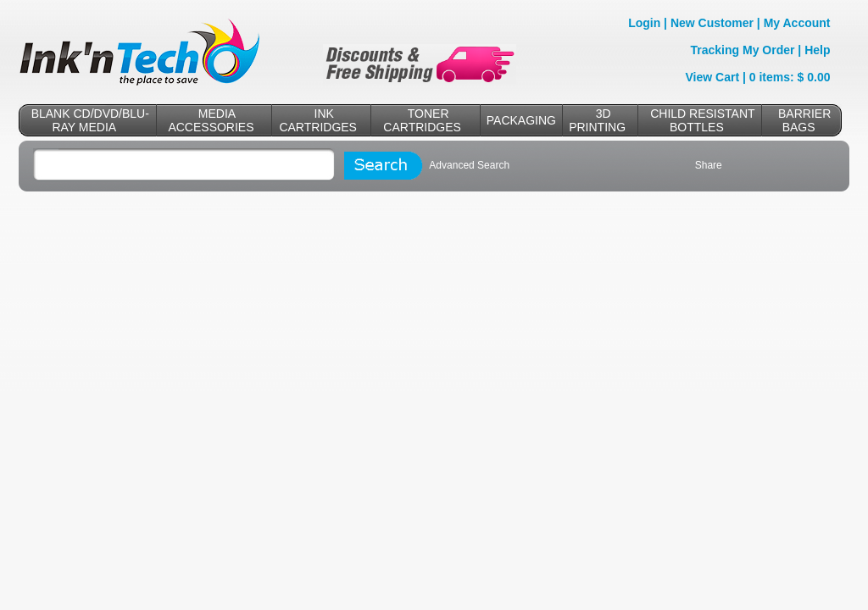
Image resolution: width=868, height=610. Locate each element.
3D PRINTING (597, 120)
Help (817, 50)
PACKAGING (521, 120)
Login (644, 23)
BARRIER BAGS (804, 120)
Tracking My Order (743, 50)
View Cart (713, 77)
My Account (797, 23)
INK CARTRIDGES (318, 120)
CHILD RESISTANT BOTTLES (702, 120)
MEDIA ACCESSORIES (211, 120)
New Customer (712, 23)
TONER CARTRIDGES (422, 120)
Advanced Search (469, 165)
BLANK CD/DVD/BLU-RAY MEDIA (90, 120)
